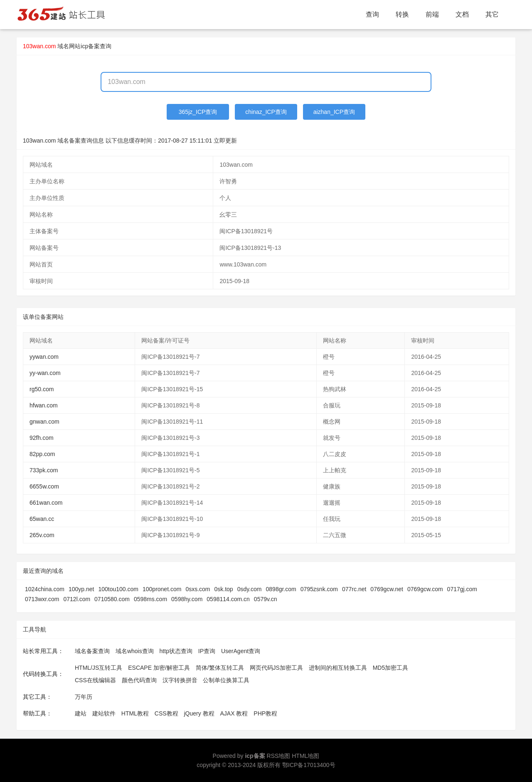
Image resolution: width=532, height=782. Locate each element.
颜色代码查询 (139, 680)
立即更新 (225, 141)
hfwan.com (44, 405)
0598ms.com (150, 599)
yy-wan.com (45, 373)
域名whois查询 (135, 651)
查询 (372, 14)
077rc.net (354, 589)
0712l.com (77, 599)
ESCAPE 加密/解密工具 (159, 668)
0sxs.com (198, 589)
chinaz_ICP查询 (266, 112)
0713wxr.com (42, 599)
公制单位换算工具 (226, 680)
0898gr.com (281, 589)
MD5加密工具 (391, 668)
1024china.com (45, 589)
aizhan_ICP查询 (334, 112)
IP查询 (207, 651)
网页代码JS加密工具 (276, 668)
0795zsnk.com (319, 589)
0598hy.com (187, 599)
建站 (81, 713)
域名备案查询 (92, 651)
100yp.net (81, 589)
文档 (462, 14)
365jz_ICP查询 (198, 112)
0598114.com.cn (228, 599)
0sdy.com (250, 589)
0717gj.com (462, 589)
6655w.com (44, 486)
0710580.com (112, 599)
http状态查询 (176, 651)
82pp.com (42, 454)
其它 (492, 14)
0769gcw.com (425, 589)
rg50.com (42, 389)
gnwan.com (44, 422)
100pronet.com (162, 589)
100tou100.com (118, 589)
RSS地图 (279, 756)
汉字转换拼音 (180, 680)
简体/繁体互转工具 (220, 668)
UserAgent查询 (241, 651)
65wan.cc (42, 519)
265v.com (42, 535)
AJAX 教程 (234, 713)
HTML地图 (305, 756)
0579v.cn (266, 599)
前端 (432, 14)
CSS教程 (166, 713)
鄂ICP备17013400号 (309, 765)
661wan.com (46, 503)
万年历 (84, 697)
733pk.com (44, 470)
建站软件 (104, 713)
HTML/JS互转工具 (99, 668)
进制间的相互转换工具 (338, 668)
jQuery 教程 (199, 713)
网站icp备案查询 (90, 46)
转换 (402, 14)
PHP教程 (265, 713)
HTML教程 (135, 713)
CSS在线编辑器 (95, 680)
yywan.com (44, 357)
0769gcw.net (387, 589)
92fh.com (42, 438)
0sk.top (224, 589)
